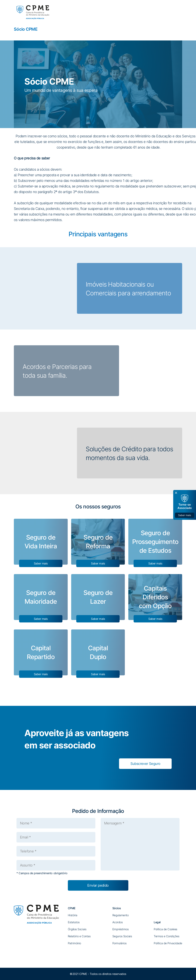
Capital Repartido (41, 652)
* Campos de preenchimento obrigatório (42, 873)
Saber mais (41, 563)
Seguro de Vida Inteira (41, 542)
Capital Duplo (98, 652)
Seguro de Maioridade (41, 597)
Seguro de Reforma (98, 542)
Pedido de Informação (98, 811)
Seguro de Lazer (98, 597)
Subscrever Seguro (145, 764)
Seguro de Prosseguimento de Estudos (155, 542)
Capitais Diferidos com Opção (155, 597)
